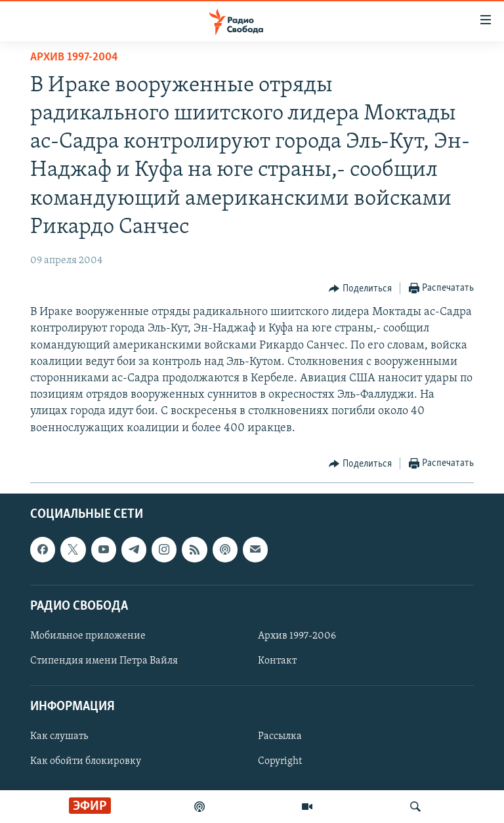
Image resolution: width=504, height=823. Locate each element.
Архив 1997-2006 (297, 636)
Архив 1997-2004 (74, 57)
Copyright (280, 761)
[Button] (360, 289)
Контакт (277, 661)
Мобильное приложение (88, 636)
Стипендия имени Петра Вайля (104, 661)
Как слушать (59, 736)
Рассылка (280, 736)
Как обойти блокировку (86, 761)
